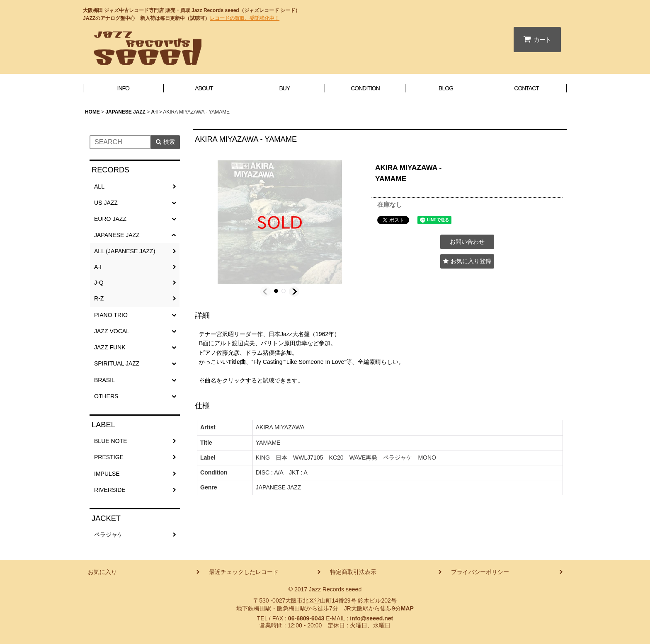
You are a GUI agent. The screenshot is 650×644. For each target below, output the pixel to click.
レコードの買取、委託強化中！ (245, 18)
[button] (266, 292)
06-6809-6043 (306, 618)
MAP (407, 608)
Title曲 (237, 362)
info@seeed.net (371, 618)
